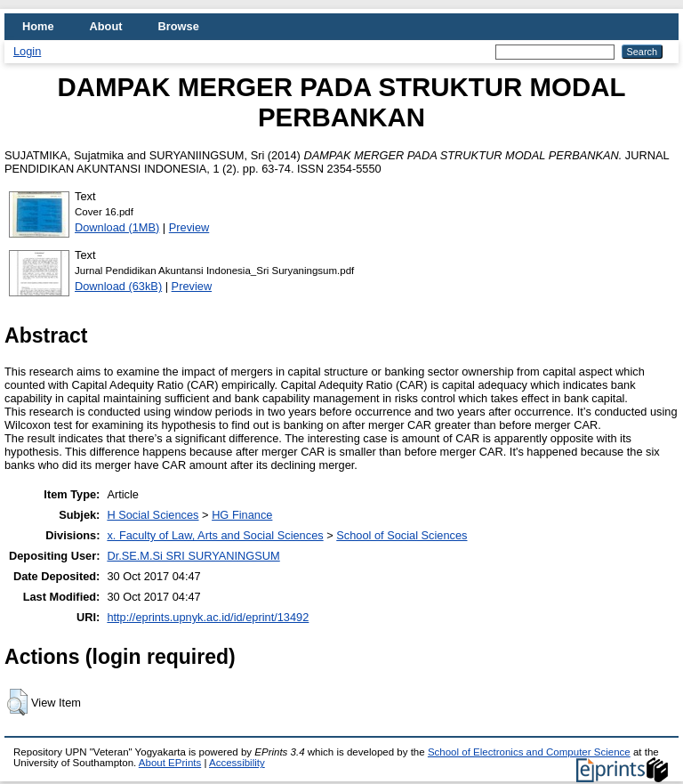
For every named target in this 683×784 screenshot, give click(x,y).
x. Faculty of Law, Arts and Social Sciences (215, 535)
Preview (189, 227)
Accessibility (237, 763)
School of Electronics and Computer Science (529, 752)
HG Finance (242, 515)
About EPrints (170, 763)
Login (27, 51)
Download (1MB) (117, 227)
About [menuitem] (106, 26)
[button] (17, 702)
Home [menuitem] (38, 26)
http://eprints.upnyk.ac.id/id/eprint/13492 (208, 617)
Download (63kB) (118, 286)
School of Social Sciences (402, 535)
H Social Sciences (153, 515)
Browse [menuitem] (179, 26)
